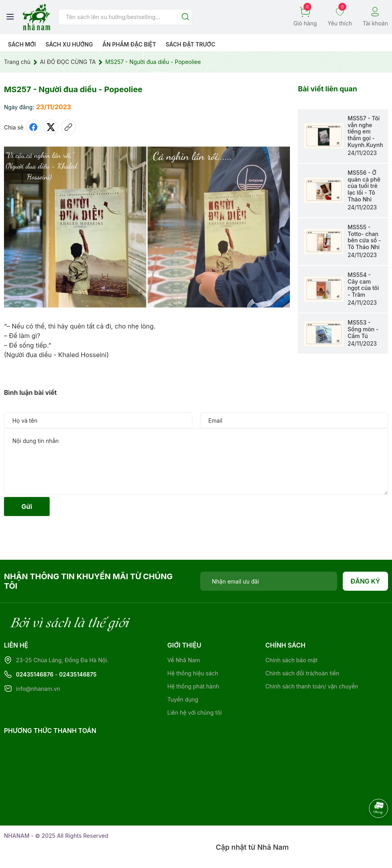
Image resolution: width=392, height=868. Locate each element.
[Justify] (185, 17)
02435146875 (78, 674)
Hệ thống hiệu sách (193, 673)
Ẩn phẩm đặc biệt (129, 44)
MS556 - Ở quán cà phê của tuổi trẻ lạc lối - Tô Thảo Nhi (364, 186)
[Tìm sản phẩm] (125, 17)
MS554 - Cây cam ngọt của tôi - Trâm (363, 285)
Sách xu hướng (69, 44)
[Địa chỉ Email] (269, 581)
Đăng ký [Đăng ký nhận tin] (366, 581)
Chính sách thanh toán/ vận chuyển (312, 686)
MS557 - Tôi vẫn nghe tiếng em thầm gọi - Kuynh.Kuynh (365, 131)
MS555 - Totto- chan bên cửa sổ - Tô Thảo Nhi (364, 237)
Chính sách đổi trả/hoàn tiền (302, 673)
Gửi (27, 506)
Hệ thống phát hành (193, 686)
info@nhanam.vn (38, 689)
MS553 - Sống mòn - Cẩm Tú (363, 329)
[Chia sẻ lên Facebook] (33, 127)
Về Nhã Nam (183, 660)
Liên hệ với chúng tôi (194, 712)
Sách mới (22, 44)
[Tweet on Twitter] (51, 127)
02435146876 (35, 674)
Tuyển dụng (183, 699)
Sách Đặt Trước (190, 44)
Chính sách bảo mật (291, 660)
